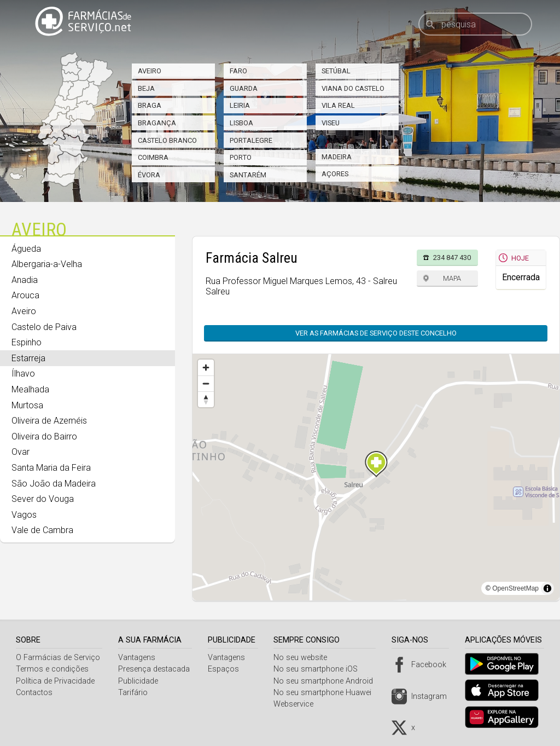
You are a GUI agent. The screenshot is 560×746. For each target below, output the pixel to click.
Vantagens (138, 658)
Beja (146, 88)
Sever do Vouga (43, 499)
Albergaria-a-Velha (47, 264)
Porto (241, 157)
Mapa (452, 278)
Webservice (298, 704)
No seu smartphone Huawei (327, 693)
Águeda (26, 249)
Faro (238, 71)
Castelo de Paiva (44, 327)
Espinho (27, 342)
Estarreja (28, 358)
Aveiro (150, 71)
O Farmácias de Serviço (58, 658)
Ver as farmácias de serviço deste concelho (376, 333)
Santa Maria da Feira (51, 468)
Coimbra (153, 157)
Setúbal (336, 71)
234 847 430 (452, 258)
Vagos (24, 515)
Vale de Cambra (42, 530)
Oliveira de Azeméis (49, 421)
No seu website (305, 658)
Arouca (25, 295)
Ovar (21, 452)
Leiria (240, 105)
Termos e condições (52, 669)
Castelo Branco (167, 140)
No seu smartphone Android (328, 681)
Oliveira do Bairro (44, 436)
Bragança (157, 123)
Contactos (34, 693)
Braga (150, 105)
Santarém (248, 175)
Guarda (244, 88)
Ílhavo (23, 374)
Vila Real (338, 105)
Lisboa (241, 123)
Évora (149, 175)
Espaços (226, 669)
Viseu (331, 123)
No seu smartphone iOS (320, 669)
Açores (335, 174)
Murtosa (27, 405)
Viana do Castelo (353, 88)
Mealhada (30, 389)
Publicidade (139, 681)
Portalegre (251, 140)
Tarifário (134, 693)
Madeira (337, 157)
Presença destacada (155, 669)
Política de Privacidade (55, 681)
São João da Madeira (54, 484)
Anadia (25, 280)
